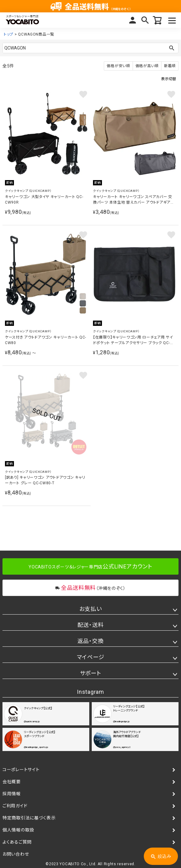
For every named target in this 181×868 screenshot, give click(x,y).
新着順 (170, 66)
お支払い (91, 609)
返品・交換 (91, 641)
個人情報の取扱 (18, 830)
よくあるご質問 (17, 842)
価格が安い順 (118, 66)
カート (157, 20)
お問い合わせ (16, 854)
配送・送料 (91, 625)
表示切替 (169, 79)
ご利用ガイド (15, 806)
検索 (145, 20)
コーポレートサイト (21, 770)
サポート (91, 673)
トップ (9, 34)
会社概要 (12, 782)
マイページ (133, 20)
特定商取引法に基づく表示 (29, 818)
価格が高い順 (147, 66)
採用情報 (12, 794)
